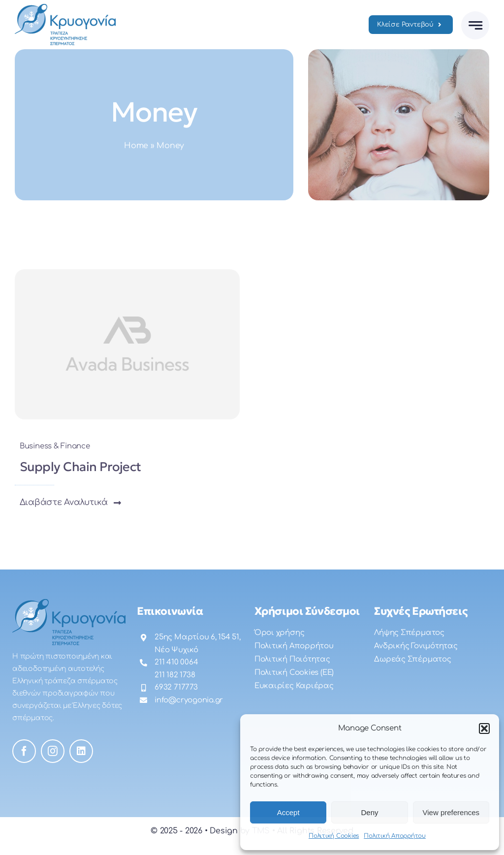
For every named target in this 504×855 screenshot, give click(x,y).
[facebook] (24, 751)
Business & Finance (55, 446)
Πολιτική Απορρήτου (395, 836)
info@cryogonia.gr (189, 700)
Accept (288, 812)
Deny (369, 812)
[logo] (65, 8)
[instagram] (53, 751)
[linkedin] (81, 751)
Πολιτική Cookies (334, 836)
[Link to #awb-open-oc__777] (475, 25)
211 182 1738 (175, 675)
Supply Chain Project (80, 467)
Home (136, 146)
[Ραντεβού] (411, 25)
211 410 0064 (176, 662)
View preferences (451, 812)
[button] (484, 728)
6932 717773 (176, 687)
